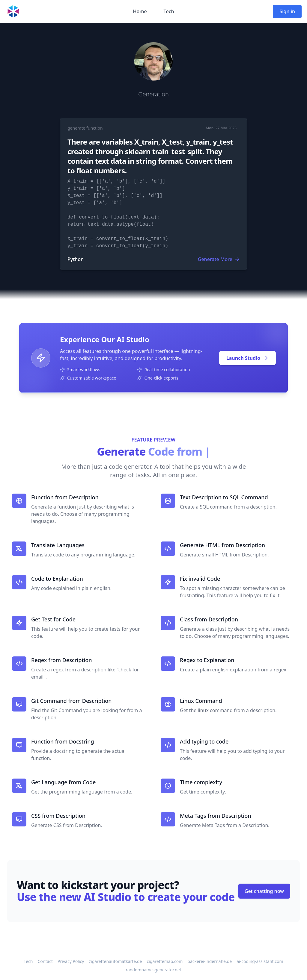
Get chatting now (264, 891)
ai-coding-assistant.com (260, 961)
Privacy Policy (71, 961)
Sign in (287, 11)
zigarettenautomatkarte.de (115, 961)
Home (140, 11)
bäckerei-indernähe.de (210, 961)
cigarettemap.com (165, 961)
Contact (45, 961)
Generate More (219, 259)
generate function (85, 128)
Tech (169, 11)
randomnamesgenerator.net (153, 970)
